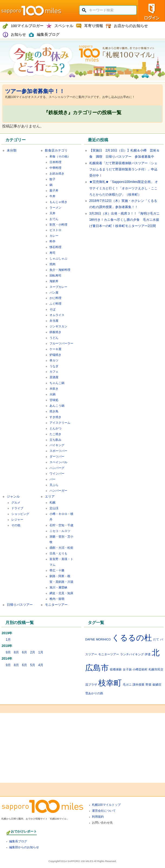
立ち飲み (55, 440)
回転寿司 (55, 275)
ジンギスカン (58, 326)
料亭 (52, 241)
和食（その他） (60, 156)
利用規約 (98, 817)
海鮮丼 (54, 281)
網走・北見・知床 (61, 593)
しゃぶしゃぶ (58, 258)
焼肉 (52, 264)
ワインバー (57, 474)
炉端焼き (55, 355)
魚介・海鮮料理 (60, 270)
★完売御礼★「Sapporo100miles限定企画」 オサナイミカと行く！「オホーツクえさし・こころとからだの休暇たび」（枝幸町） (124, 188)
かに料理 (55, 298)
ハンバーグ (57, 468)
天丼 (52, 213)
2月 (33, 652)
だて (156, 639)
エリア (50, 497)
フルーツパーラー (61, 343)
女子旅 (127, 669)
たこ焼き (55, 434)
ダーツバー (57, 456)
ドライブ (17, 508)
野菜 (148, 685)
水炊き (54, 389)
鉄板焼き (55, 332)
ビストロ (55, 230)
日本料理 (55, 162)
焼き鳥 (54, 411)
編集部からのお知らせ (24, 847)
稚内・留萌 (57, 599)
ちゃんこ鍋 (57, 383)
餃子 (52, 179)
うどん (54, 338)
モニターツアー (56, 605)
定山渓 (54, 508)
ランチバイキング (132, 654)
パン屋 (54, 292)
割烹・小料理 (58, 225)
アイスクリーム (60, 423)
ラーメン (55, 208)
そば (52, 309)
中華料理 (55, 168)
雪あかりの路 (94, 693)
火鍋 (52, 394)
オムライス (57, 315)
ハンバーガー (58, 491)
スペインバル (58, 462)
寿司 (52, 253)
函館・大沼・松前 (61, 548)
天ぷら (54, 485)
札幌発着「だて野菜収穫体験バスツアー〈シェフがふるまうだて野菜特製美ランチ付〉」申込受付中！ (123, 169)
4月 (41, 665)
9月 (8, 652)
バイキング (57, 445)
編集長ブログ (18, 841)
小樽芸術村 (140, 669)
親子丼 (54, 190)
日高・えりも (58, 553)
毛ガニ (127, 685)
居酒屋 (54, 377)
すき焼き (55, 417)
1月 (8, 640)
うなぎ (54, 366)
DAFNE (90, 639)
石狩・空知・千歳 (61, 525)
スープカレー (58, 287)
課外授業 (138, 685)
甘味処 (54, 400)
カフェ (54, 371)
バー (52, 479)
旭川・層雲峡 (58, 587)
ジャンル (13, 497)
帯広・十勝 (57, 570)
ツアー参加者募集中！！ (35, 91)
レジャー (17, 520)
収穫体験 (116, 669)
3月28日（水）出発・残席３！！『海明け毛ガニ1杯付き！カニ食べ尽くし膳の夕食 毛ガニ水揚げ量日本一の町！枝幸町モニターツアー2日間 (124, 220)
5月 (33, 665)
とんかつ (55, 428)
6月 (24, 652)
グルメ (16, 502)
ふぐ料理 (55, 304)
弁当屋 (54, 321)
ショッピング (20, 514)
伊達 (148, 654)
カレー (54, 236)
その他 (16, 525)
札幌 (52, 502)
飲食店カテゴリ (56, 150)
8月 (16, 652)
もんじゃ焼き (58, 202)
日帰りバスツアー (20, 605)
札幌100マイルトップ (106, 805)
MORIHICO (103, 639)
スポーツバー (58, 451)
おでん (54, 219)
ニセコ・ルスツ (60, 531)
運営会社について (104, 811)
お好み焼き (57, 173)
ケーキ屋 (55, 349)
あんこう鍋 (57, 406)
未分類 (12, 150)
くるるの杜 (132, 638)
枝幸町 (110, 683)
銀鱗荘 (157, 685)
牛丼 (52, 196)
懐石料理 (55, 247)
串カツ (54, 360)
